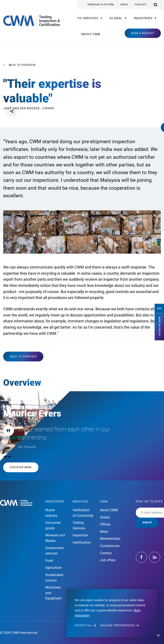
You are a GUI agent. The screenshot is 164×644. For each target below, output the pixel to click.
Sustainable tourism (54, 578)
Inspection (80, 535)
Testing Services (79, 525)
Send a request (143, 33)
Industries (143, 18)
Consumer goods (53, 525)
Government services (54, 551)
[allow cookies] (85, 625)
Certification (82, 542)
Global (116, 18)
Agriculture (53, 568)
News (124, 5)
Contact (141, 5)
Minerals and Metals (55, 538)
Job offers (108, 560)
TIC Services (88, 18)
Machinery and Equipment (53, 593)
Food (49, 561)
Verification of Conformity (83, 513)
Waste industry (51, 513)
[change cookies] (120, 625)
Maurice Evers (32, 414)
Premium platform (101, 5)
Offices (105, 524)
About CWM (91, 34)
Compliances (110, 546)
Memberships (110, 539)
